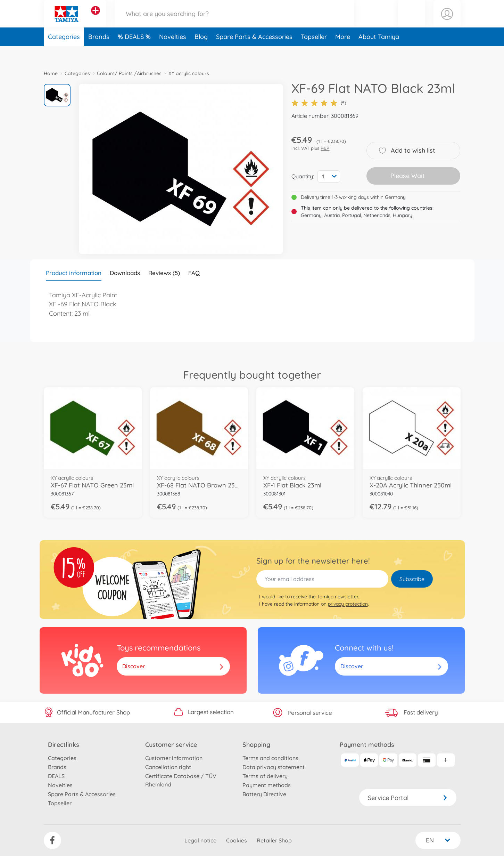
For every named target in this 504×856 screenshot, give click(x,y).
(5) (319, 103)
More (343, 53)
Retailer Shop (274, 840)
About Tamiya (379, 53)
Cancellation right (168, 767)
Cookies (237, 840)
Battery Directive (264, 794)
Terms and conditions (270, 758)
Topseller (314, 53)
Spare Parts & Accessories (254, 53)
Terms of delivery (265, 776)
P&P (325, 148)
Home (51, 73)
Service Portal (408, 798)
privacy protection (348, 604)
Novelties (173, 53)
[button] (412, 22)
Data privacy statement (274, 767)
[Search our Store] (234, 22)
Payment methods (267, 785)
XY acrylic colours (189, 73)
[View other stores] (96, 19)
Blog (201, 53)
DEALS (135, 53)
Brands (99, 53)
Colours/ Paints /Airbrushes (129, 73)
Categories (64, 53)
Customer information (174, 758)
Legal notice (200, 840)
